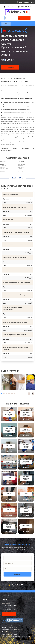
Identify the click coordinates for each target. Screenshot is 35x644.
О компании (10, 67)
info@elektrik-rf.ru (11, 7)
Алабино (2, 164)
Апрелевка (3, 167)
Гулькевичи (21, 173)
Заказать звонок (25, 18)
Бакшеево (3, 173)
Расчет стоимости (12, 18)
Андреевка (3, 166)
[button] (29, 394)
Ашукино (3, 171)
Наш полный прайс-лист (26, 2)
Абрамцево (3, 162)
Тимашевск (21, 169)
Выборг (20, 177)
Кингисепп (21, 167)
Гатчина (20, 170)
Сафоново (21, 162)
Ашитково (3, 170)
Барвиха (2, 176)
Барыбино (3, 177)
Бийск (20, 163)
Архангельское (4, 169)
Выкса (20, 174)
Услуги (6, 24)
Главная (5, 599)
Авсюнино (3, 163)
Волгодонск (21, 164)
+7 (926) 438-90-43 (26, 7)
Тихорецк (21, 166)
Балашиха (3, 174)
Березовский (22, 176)
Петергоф (21, 171)
